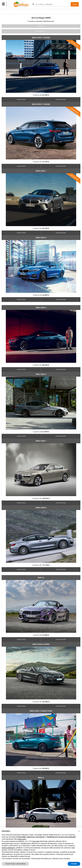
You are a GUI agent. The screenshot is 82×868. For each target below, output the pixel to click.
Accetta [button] (74, 864)
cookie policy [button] (22, 839)
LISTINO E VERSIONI (61, 99)
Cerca (75, 4)
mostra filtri (41, 31)
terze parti (36, 841)
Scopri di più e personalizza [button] (15, 864)
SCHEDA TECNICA (21, 99)
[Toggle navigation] (4, 4)
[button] (79, 831)
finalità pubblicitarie (8, 848)
